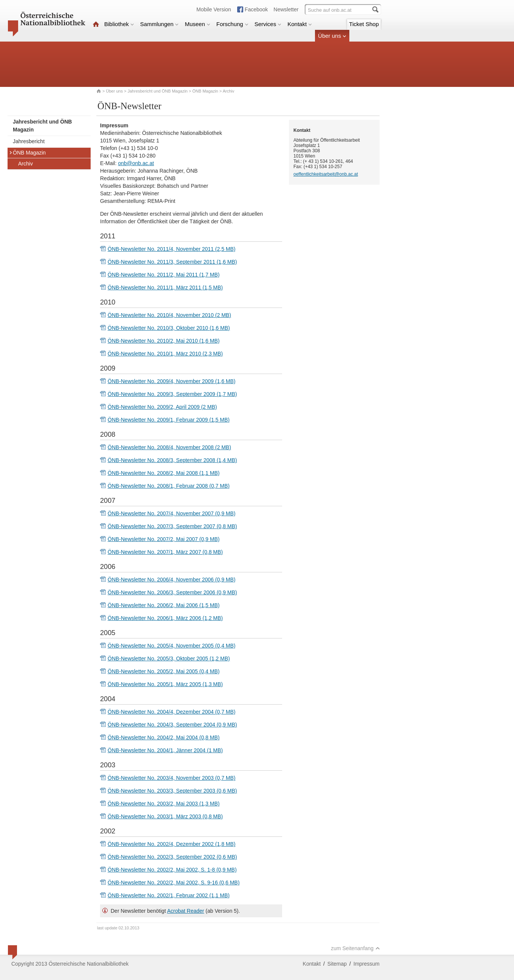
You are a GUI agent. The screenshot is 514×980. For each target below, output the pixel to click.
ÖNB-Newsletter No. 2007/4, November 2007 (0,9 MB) (171, 513)
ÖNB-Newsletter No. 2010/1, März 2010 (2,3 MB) (165, 354)
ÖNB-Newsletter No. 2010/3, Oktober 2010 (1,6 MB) (169, 328)
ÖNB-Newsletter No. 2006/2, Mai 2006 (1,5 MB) (164, 605)
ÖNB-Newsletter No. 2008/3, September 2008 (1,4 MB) (172, 460)
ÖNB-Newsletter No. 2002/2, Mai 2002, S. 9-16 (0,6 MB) (174, 883)
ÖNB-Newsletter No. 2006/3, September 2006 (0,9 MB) (172, 592)
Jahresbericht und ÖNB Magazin (158, 91)
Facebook (256, 9)
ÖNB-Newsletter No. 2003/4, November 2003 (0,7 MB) (171, 778)
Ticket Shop (364, 24)
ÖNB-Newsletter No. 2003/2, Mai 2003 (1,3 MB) (164, 804)
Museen (197, 24)
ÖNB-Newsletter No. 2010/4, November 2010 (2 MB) (169, 315)
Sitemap (337, 964)
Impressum (367, 964)
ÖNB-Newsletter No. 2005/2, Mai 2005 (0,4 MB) (164, 671)
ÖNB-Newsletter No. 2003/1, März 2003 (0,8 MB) (165, 816)
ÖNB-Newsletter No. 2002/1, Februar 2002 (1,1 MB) (169, 895)
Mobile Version (214, 9)
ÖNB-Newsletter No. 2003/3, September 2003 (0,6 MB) (172, 791)
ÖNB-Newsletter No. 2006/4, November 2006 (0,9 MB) (171, 580)
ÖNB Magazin (205, 91)
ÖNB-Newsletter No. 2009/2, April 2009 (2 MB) (162, 407)
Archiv (25, 164)
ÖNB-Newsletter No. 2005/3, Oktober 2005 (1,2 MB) (169, 658)
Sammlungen (159, 24)
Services (268, 24)
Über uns (332, 36)
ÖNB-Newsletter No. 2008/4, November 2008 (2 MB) (169, 447)
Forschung (232, 24)
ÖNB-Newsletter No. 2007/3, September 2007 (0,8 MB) (172, 526)
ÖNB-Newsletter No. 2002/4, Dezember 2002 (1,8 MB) (171, 844)
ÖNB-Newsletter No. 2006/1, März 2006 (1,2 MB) (165, 618)
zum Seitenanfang (355, 948)
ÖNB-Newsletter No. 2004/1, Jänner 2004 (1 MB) (165, 750)
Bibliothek (119, 24)
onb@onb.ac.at (136, 163)
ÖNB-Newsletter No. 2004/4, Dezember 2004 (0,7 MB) (171, 712)
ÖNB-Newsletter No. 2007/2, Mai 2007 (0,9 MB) (164, 539)
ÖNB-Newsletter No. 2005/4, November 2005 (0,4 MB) (171, 646)
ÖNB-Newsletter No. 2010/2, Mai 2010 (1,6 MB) (164, 341)
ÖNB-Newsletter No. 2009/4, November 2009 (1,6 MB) (171, 381)
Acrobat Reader (185, 911)
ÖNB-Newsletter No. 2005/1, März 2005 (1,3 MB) (165, 684)
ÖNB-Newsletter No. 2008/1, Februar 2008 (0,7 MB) (169, 486)
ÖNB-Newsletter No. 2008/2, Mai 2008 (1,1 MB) (164, 473)
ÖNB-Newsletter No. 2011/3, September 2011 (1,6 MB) (172, 262)
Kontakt (300, 24)
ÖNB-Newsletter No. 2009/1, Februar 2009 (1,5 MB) (169, 420)
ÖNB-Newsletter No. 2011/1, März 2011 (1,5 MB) (165, 288)
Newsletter (286, 9)
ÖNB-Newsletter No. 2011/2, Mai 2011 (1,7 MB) (164, 275)
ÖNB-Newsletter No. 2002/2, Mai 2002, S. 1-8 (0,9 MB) (172, 870)
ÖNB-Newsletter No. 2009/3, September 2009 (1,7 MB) (172, 394)
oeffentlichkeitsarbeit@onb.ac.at (326, 174)
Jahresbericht (29, 141)
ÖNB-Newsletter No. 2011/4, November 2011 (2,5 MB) (171, 249)
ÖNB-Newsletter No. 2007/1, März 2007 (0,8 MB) (165, 552)
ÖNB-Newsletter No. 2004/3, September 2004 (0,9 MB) (172, 725)
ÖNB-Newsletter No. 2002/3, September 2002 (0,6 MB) (172, 857)
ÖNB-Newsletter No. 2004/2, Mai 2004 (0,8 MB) (164, 737)
